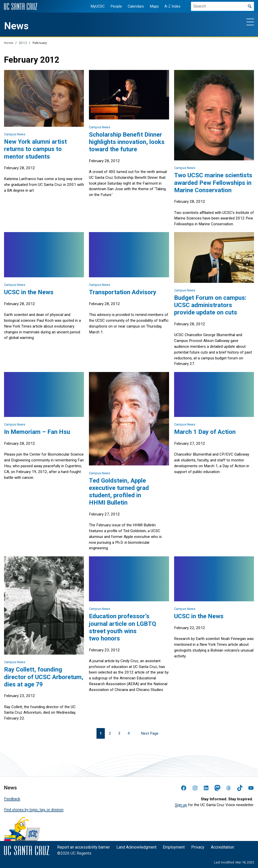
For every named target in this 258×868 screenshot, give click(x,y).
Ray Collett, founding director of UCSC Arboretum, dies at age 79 (44, 677)
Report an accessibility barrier (84, 847)
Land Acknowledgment (136, 847)
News (16, 26)
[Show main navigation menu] (250, 22)
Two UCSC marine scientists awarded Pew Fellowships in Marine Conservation (213, 182)
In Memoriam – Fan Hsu (37, 432)
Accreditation (222, 847)
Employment (174, 847)
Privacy (198, 847)
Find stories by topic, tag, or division (34, 810)
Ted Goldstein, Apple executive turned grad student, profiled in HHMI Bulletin (119, 492)
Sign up (181, 805)
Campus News (15, 134)
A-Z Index (172, 6)
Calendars (135, 6)
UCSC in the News (29, 292)
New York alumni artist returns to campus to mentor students (35, 149)
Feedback (12, 799)
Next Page (150, 733)
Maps (154, 6)
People (116, 6)
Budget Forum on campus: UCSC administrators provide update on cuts (210, 305)
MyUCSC (97, 6)
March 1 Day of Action (205, 432)
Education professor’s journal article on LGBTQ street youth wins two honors (122, 627)
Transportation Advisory (123, 292)
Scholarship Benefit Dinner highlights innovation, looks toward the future (127, 142)
